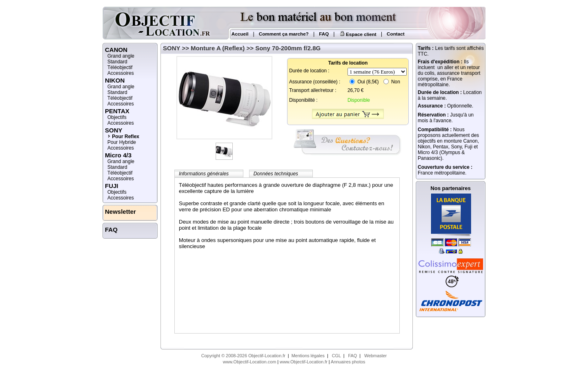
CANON (116, 50)
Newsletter (120, 212)
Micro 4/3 (118, 155)
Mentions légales (308, 356)
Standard (117, 62)
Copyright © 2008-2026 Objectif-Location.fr (243, 356)
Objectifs (117, 117)
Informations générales (204, 174)
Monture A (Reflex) (218, 48)
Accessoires (121, 73)
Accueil (239, 34)
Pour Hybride (122, 142)
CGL (336, 356)
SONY (171, 48)
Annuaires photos (348, 362)
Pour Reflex (126, 137)
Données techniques (276, 174)
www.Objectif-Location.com (250, 362)
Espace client (358, 34)
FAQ (324, 34)
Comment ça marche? (284, 34)
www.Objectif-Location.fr (304, 362)
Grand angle (121, 56)
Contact (396, 34)
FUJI (112, 186)
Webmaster (375, 356)
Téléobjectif (120, 67)
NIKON (115, 80)
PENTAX (117, 111)
